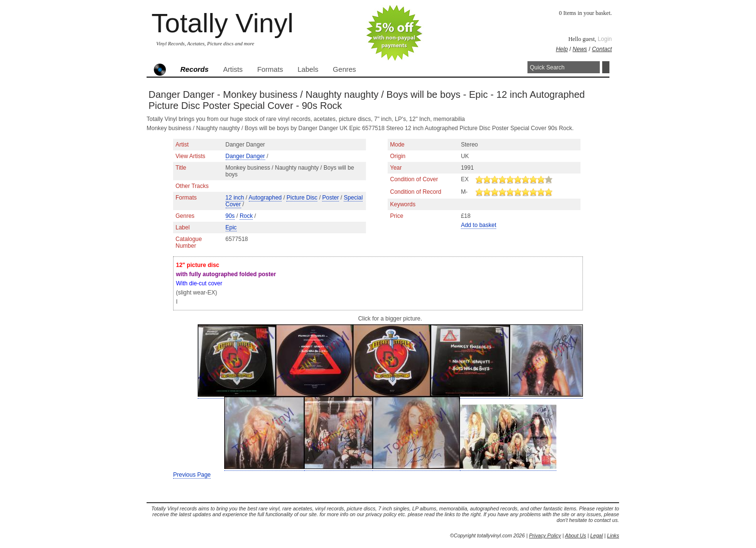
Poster (331, 198)
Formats (270, 69)
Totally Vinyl (223, 23)
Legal (596, 535)
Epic (231, 227)
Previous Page (192, 475)
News (580, 49)
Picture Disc (302, 198)
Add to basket (479, 225)
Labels (308, 69)
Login (605, 39)
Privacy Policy (545, 535)
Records (195, 69)
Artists (233, 69)
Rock (246, 216)
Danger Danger (245, 156)
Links (613, 535)
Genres (344, 69)
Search (606, 67)
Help (562, 49)
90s (230, 216)
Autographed (265, 198)
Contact (602, 49)
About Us (576, 535)
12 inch (235, 198)
